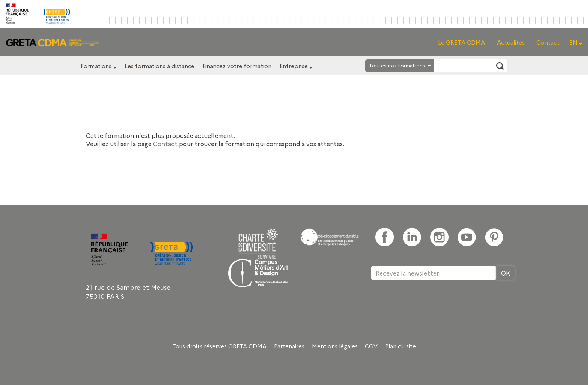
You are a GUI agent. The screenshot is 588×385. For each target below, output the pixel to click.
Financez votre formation (237, 66)
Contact (548, 42)
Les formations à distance (159, 66)
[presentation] (428, 304)
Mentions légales (335, 346)
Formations (96, 66)
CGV (371, 346)
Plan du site (400, 346)
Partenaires (289, 346)
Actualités (511, 42)
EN (573, 42)
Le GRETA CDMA (461, 42)
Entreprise (294, 66)
